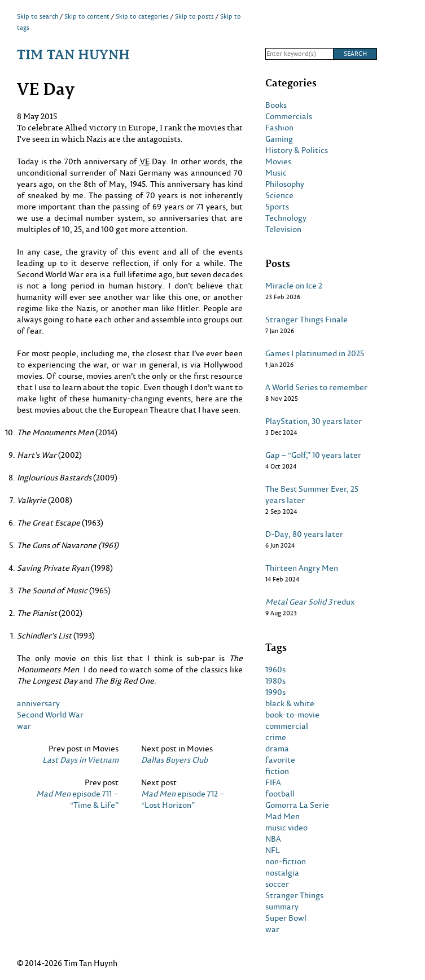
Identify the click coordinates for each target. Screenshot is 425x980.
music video (286, 828)
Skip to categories (142, 16)
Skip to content (87, 16)
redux (310, 602)
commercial (287, 726)
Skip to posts (194, 16)
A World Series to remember (316, 387)
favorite (280, 760)
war (24, 726)
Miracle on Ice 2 (294, 286)
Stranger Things (294, 895)
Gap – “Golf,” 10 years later (313, 455)
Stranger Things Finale (306, 320)
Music (276, 173)
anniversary (38, 703)
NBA (273, 839)
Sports (277, 207)
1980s (275, 681)
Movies (278, 161)
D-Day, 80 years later (304, 534)
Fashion (279, 128)
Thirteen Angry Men (302, 568)
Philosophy (285, 184)
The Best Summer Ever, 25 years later (312, 495)
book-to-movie (292, 715)
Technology (286, 218)
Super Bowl (286, 918)
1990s (275, 692)
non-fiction (286, 861)
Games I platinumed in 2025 (315, 353)
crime (276, 737)
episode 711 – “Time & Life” (77, 799)
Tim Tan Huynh (73, 54)
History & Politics (297, 150)
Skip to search (38, 16)
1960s (275, 670)
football (280, 794)
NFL (273, 850)
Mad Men (282, 816)
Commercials (289, 116)
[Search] (299, 54)
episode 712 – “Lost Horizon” (183, 799)
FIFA (273, 782)
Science (279, 195)
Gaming (279, 139)
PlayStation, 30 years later (314, 421)
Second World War (50, 714)
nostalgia (282, 873)
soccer (277, 884)
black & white (290, 703)
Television (283, 229)
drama (277, 749)
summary (282, 907)
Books (276, 105)
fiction (277, 771)
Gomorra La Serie (297, 805)
